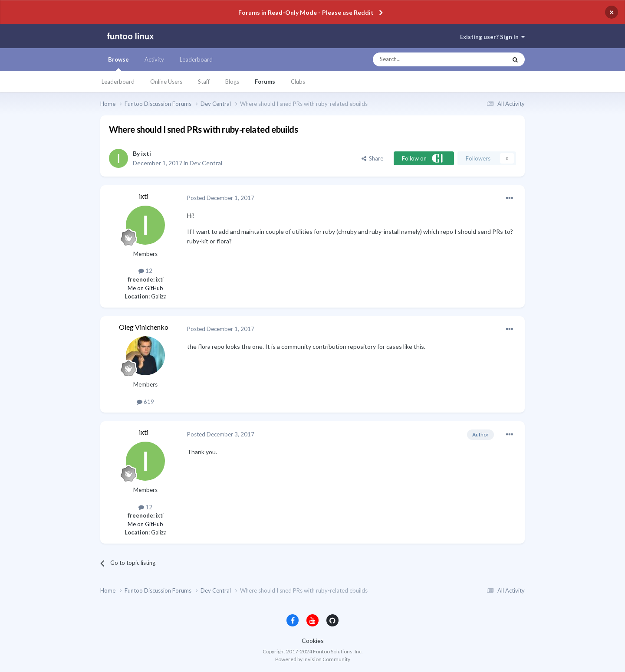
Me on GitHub (145, 288)
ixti (146, 153)
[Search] (423, 59)
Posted (221, 198)
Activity (154, 59)
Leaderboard (118, 82)
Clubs (298, 82)
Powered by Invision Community (313, 659)
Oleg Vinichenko (144, 327)
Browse (118, 63)
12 (145, 271)
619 (145, 402)
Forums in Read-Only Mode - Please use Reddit (306, 12)
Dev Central (206, 163)
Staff (204, 82)
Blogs (232, 82)
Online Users (166, 82)
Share (372, 158)
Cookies (313, 641)
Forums (265, 82)
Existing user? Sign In (492, 37)
